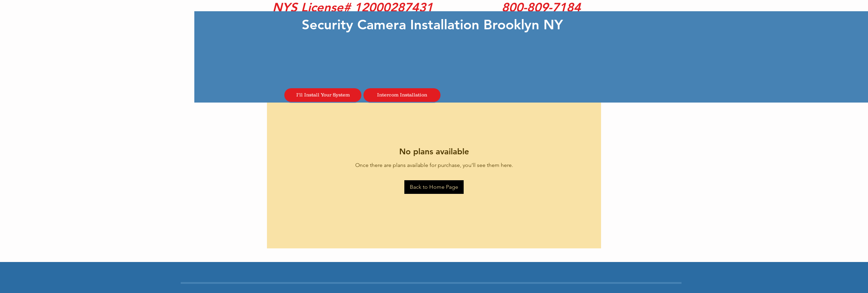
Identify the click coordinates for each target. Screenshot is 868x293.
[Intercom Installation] (402, 95)
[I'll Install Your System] (323, 95)
